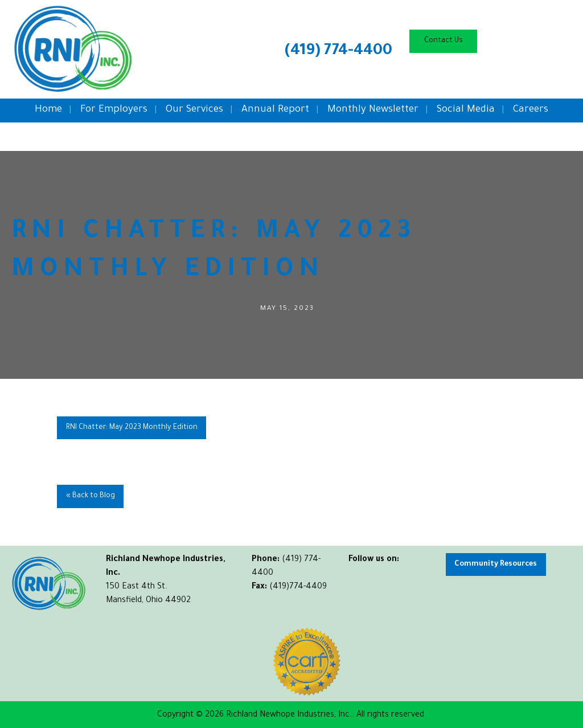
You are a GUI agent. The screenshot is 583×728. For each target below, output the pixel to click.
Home (48, 110)
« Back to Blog (91, 496)
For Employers (114, 110)
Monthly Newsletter (373, 110)
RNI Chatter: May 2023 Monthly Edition (132, 428)
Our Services (194, 110)
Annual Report (275, 110)
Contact (444, 41)
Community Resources (496, 565)
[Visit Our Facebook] (358, 573)
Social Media (466, 110)
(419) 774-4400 (338, 52)
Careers (531, 110)
